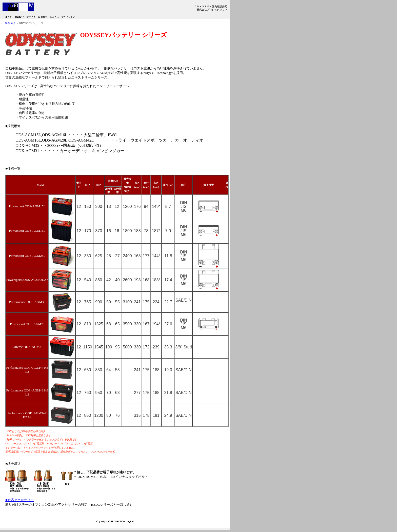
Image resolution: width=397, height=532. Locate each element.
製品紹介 (11, 23)
